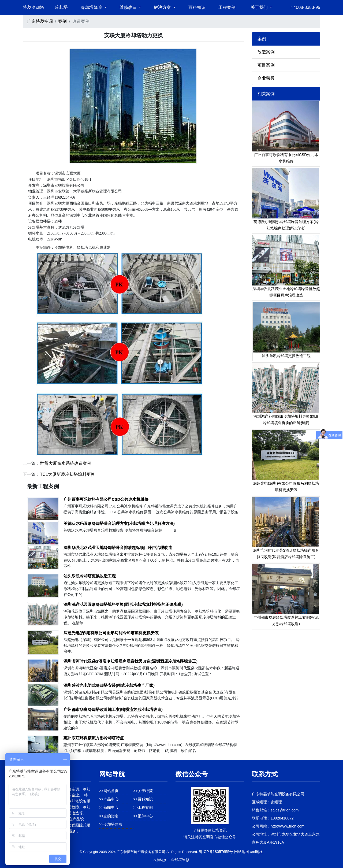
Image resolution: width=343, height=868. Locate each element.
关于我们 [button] (260, 7)
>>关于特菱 (143, 791)
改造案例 (266, 52)
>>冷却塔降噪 (111, 824)
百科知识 (197, 7)
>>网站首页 (109, 791)
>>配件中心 (143, 816)
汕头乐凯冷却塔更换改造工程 (90, 576)
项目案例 (266, 65)
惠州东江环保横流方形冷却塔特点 (94, 738)
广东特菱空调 (40, 21)
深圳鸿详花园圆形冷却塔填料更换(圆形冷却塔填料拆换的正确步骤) (123, 604)
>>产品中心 (109, 799)
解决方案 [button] (163, 7)
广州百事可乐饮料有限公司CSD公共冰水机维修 (106, 499)
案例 (62, 21)
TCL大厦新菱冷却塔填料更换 (68, 474)
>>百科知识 (143, 799)
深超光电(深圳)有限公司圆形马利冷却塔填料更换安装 (111, 633)
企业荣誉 (266, 78)
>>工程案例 (143, 807)
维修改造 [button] (129, 7)
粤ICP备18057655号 (216, 852)
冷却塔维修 (180, 860)
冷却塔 (61, 7)
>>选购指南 (109, 816)
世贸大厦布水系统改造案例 (66, 463)
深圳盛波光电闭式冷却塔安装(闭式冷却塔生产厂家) (109, 685)
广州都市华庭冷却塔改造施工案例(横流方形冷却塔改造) (113, 709)
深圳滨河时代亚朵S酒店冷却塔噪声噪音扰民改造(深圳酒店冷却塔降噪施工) (131, 661)
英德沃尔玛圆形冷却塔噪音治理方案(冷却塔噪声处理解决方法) (119, 523)
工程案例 (227, 7)
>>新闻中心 (109, 807)
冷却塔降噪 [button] (92, 7)
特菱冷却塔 (33, 7)
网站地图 (242, 852)
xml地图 (257, 852)
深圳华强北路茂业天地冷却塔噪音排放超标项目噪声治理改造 (118, 548)
